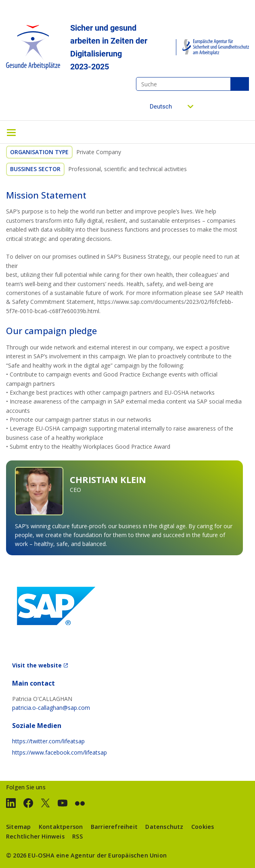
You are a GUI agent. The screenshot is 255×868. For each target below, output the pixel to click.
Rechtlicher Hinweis (35, 836)
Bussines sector (35, 169)
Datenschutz (164, 827)
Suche (240, 84)
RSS (77, 836)
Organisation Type (39, 152)
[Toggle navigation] (11, 132)
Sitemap (18, 827)
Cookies (203, 827)
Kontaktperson (61, 827)
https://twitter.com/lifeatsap (48, 741)
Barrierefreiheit (114, 827)
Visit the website (37, 665)
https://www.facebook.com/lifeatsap (60, 752)
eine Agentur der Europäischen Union (111, 855)
